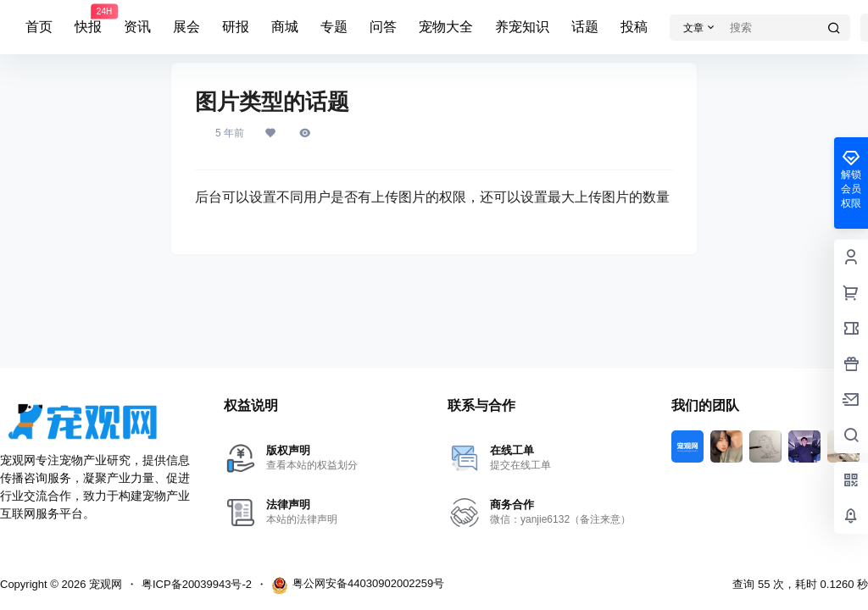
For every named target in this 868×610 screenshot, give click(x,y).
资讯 (137, 27)
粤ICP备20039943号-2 (197, 584)
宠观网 (104, 584)
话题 (585, 27)
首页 (39, 27)
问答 (383, 27)
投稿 (634, 27)
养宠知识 (522, 27)
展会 (186, 27)
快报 (88, 19)
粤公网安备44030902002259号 (358, 585)
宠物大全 (446, 27)
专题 (334, 27)
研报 (236, 27)
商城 (285, 27)
